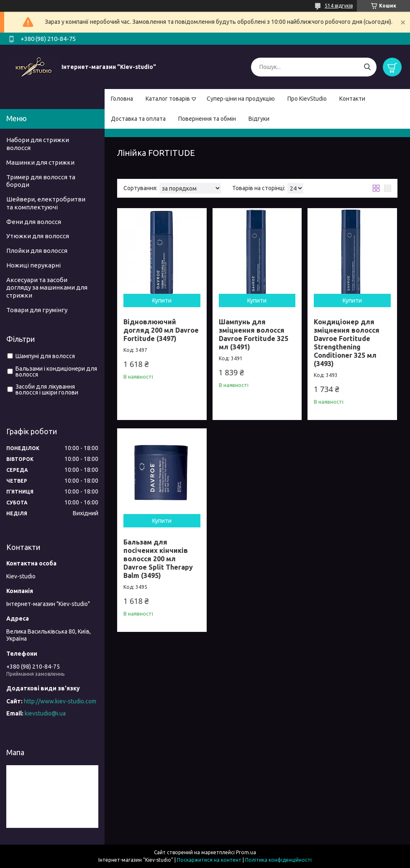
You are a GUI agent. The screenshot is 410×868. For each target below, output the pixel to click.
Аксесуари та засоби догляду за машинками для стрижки (47, 288)
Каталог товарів (168, 99)
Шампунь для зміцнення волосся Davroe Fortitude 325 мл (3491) (254, 334)
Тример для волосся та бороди (41, 181)
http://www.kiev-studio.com (60, 701)
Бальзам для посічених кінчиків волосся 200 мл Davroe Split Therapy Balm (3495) (158, 559)
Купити (162, 300)
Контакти (352, 99)
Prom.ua (246, 852)
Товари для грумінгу (37, 310)
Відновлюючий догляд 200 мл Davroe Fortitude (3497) (161, 330)
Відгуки (259, 119)
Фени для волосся (34, 222)
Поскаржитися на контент (209, 860)
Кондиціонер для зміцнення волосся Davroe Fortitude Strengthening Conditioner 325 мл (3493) (347, 343)
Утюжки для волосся (38, 236)
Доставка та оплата (138, 119)
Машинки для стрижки (40, 162)
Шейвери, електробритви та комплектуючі (46, 203)
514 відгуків (339, 6)
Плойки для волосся (37, 251)
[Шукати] (367, 67)
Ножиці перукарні (33, 265)
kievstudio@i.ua (45, 713)
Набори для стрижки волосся (38, 144)
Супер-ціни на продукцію (241, 99)
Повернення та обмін (207, 119)
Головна (122, 99)
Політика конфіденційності (278, 860)
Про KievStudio (307, 99)
